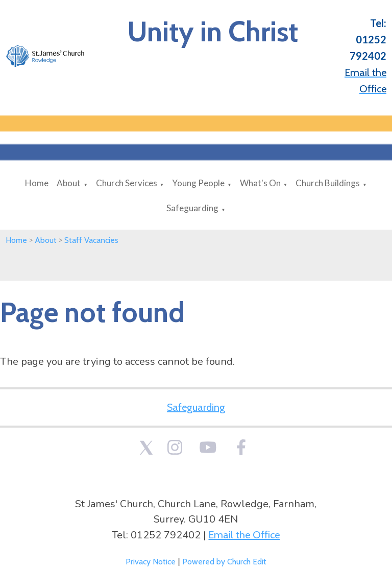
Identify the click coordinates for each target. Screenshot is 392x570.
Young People (198, 183)
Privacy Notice (151, 562)
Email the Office (244, 535)
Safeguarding (192, 208)
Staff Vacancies (91, 240)
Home (37, 183)
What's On (260, 183)
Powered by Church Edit (224, 562)
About (69, 183)
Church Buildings (328, 183)
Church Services (127, 183)
